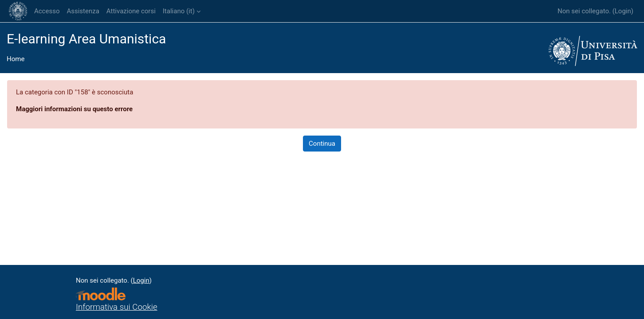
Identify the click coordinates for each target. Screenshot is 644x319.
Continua (322, 144)
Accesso (47, 11)
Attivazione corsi (131, 11)
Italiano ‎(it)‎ (179, 11)
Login (623, 11)
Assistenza (83, 11)
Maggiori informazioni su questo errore (74, 109)
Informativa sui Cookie (117, 307)
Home (16, 59)
